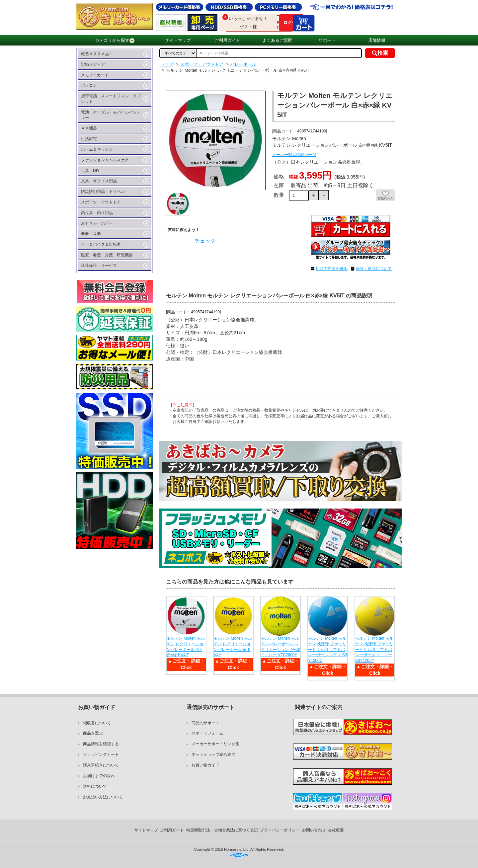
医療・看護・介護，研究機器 (107, 255)
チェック (205, 241)
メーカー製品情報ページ (294, 155)
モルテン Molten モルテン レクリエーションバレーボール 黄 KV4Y (233, 647)
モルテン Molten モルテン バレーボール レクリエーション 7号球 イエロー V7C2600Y (280, 647)
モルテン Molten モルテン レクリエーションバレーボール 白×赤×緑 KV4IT (186, 647)
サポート (327, 40)
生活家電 (89, 139)
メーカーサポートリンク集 (215, 744)
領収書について (97, 723)
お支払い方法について (103, 797)
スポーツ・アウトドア (101, 202)
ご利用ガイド (227, 40)
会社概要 (336, 830)
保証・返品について (374, 269)
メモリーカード (95, 75)
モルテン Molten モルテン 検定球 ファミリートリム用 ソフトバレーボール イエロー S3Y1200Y (374, 649)
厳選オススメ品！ (97, 54)
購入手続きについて (101, 765)
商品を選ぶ (93, 733)
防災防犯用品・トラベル (103, 192)
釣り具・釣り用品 (97, 213)
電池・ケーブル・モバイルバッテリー (111, 115)
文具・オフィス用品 (99, 181)
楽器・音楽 (91, 234)
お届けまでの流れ (99, 776)
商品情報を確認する (101, 744)
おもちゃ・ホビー (97, 223)
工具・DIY (90, 171)
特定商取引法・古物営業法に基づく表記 (222, 830)
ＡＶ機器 (89, 128)
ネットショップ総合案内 (213, 754)
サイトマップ (178, 40)
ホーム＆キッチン (97, 149)
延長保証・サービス (99, 266)
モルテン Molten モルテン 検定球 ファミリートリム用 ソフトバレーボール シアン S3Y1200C (327, 649)
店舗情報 (377, 40)
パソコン (89, 85)
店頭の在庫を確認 (332, 269)
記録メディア (93, 64)
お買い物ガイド (205, 765)
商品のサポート (205, 723)
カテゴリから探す (115, 40)
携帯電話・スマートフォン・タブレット (111, 99)
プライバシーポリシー (280, 830)
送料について (95, 786)
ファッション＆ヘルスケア (105, 160)
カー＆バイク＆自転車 (101, 244)
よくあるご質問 (277, 40)
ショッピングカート (101, 754)
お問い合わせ (314, 830)
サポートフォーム (207, 733)
